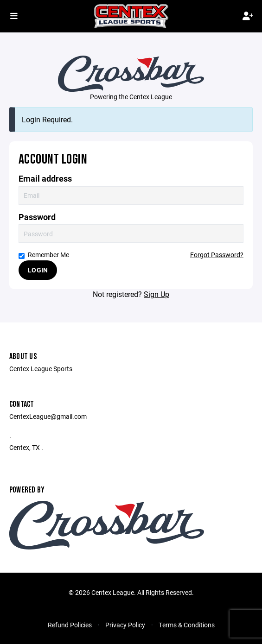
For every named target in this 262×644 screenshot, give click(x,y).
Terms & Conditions (187, 625)
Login (38, 270)
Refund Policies (70, 625)
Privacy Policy (125, 625)
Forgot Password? (217, 255)
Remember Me (44, 255)
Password (37, 217)
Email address (45, 179)
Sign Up (157, 294)
